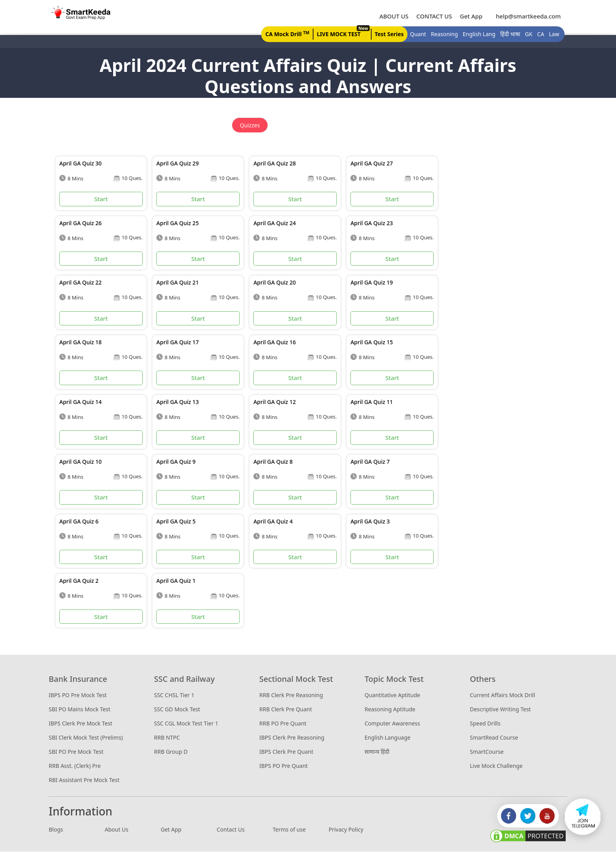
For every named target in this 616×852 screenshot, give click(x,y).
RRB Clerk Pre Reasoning (291, 695)
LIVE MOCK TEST (340, 32)
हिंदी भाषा (508, 34)
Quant (416, 34)
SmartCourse (487, 752)
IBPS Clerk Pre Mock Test (81, 724)
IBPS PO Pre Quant (283, 766)
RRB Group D (171, 752)
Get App (469, 16)
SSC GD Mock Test (177, 710)
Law (552, 34)
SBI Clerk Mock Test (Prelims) (86, 738)
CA (539, 34)
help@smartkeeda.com (524, 16)
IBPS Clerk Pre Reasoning (292, 738)
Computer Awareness (392, 724)
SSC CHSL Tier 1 (174, 695)
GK (527, 34)
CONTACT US (432, 16)
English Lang (477, 34)
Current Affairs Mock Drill (502, 695)
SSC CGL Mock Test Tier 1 (186, 724)
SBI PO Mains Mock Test (80, 710)
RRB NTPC (167, 738)
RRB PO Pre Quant (283, 724)
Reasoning (442, 34)
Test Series (387, 34)
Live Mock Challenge (496, 766)
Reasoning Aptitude (390, 710)
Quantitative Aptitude (392, 695)
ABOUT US (392, 16)
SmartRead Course (494, 738)
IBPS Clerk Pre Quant (286, 752)
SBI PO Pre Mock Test (76, 752)
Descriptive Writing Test (500, 710)
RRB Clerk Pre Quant (286, 710)
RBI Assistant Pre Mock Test (84, 780)
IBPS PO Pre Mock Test (78, 695)
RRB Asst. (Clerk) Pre (75, 766)
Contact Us (231, 830)
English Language (388, 738)
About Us (117, 830)
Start (101, 199)
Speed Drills (485, 724)
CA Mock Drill (285, 34)
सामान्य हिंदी (377, 752)
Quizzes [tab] (250, 126)
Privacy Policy (346, 830)
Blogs (56, 830)
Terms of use (289, 830)
